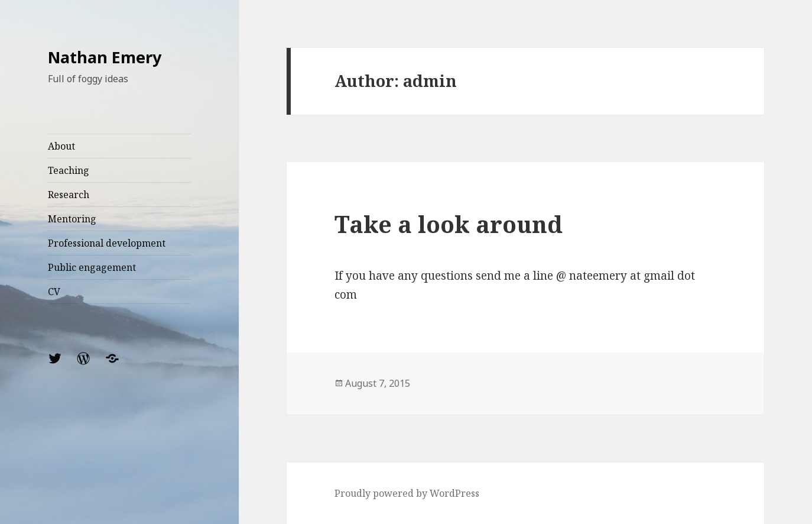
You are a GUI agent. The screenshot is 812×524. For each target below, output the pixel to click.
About (61, 146)
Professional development (107, 243)
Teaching (69, 170)
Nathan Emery (105, 57)
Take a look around (449, 224)
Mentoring (72, 219)
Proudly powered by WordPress (407, 493)
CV (54, 292)
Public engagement (92, 267)
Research (69, 195)
